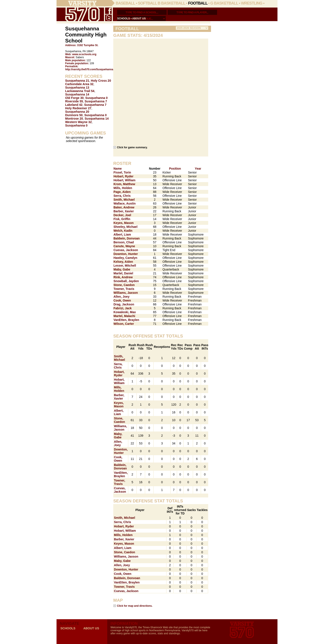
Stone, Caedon (124, 285)
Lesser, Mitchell (125, 266)
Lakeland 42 (74, 105)
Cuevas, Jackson (126, 250)
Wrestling (252, 3)
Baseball (125, 3)
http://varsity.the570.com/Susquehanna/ (90, 69)
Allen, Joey (121, 297)
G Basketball (224, 3)
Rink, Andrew (123, 277)
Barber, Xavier (124, 211)
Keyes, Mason (124, 223)
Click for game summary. (132, 147)
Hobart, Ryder (124, 176)
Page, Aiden (122, 192)
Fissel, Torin (122, 172)
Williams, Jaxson (126, 293)
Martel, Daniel (123, 273)
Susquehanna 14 (77, 94)
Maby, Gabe (122, 269)
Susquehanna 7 (96, 101)
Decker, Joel (122, 215)
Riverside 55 (74, 101)
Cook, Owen (122, 300)
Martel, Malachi (124, 316)
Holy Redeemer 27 (78, 108)
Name (118, 169)
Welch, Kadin (123, 231)
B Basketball (172, 3)
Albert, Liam (122, 234)
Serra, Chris (122, 196)
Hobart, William (124, 180)
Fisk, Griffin (122, 219)
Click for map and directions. (135, 606)
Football (198, 3)
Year (198, 169)
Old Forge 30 (74, 98)
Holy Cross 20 (101, 81)
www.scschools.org (84, 54)
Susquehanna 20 (77, 112)
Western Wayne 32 (78, 122)
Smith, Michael (124, 200)
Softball (147, 3)
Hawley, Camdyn (125, 258)
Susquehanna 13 (77, 88)
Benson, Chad (124, 242)
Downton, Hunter (126, 254)
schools (124, 19)
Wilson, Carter (124, 324)
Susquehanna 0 (96, 98)
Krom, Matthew (124, 184)
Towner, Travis (124, 289)
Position (175, 169)
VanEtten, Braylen (126, 320)
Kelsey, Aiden (123, 262)
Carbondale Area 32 (79, 84)
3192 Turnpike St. (88, 45)
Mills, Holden (123, 188)
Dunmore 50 (74, 115)
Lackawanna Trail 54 (80, 91)
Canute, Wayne (124, 246)
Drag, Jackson (124, 304)
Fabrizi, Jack (123, 308)
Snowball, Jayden (126, 281)
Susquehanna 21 (77, 81)
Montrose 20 (74, 119)
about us (139, 19)
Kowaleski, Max (125, 312)
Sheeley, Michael (125, 227)
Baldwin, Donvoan (127, 238)
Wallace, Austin (124, 203)
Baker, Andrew (124, 207)
